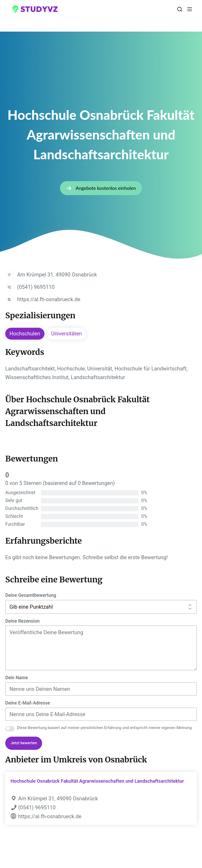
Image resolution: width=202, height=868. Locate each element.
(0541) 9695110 (36, 287)
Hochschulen (25, 334)
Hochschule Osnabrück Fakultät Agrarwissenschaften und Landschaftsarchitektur (97, 781)
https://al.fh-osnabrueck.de (49, 299)
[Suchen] (180, 9)
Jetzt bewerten (24, 743)
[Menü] (190, 9)
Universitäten (67, 334)
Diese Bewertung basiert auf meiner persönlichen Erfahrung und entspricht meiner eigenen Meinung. (105, 728)
